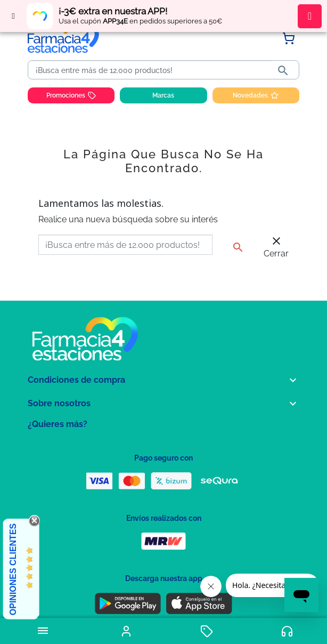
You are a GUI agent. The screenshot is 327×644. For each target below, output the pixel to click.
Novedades (256, 95)
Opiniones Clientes (13, 569)
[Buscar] (152, 70)
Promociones (71, 95)
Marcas (163, 95)
